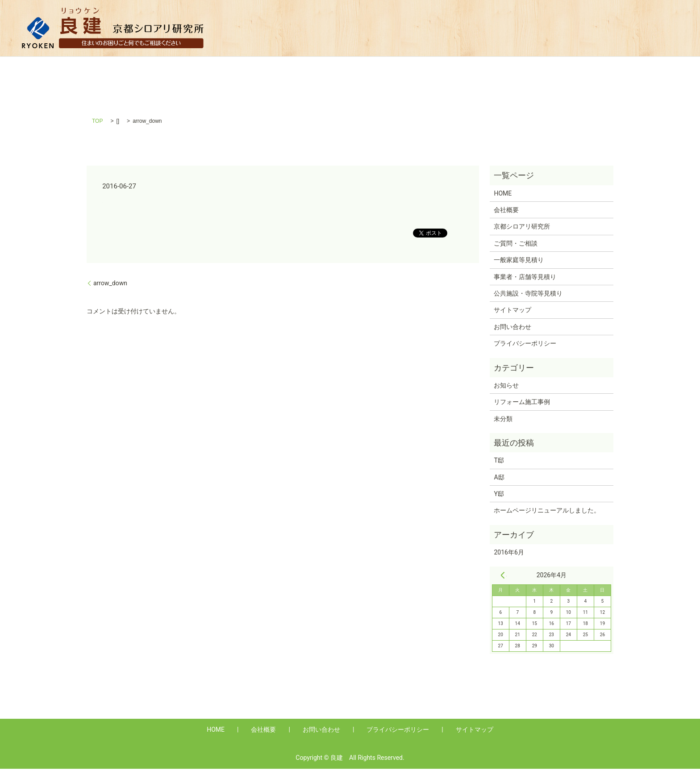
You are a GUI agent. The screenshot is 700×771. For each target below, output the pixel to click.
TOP (97, 124)
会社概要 (367, 28)
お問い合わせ (512, 329)
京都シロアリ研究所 (522, 229)
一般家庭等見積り (458, 28)
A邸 (499, 479)
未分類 (503, 421)
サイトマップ (512, 313)
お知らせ (506, 388)
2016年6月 (509, 555)
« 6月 (503, 578)
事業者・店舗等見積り (539, 28)
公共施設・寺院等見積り (631, 28)
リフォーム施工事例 (522, 404)
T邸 (499, 463)
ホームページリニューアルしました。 (547, 513)
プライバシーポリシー (525, 346)
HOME (325, 28)
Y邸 (499, 496)
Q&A (405, 28)
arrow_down (110, 285)
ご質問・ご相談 (516, 246)
